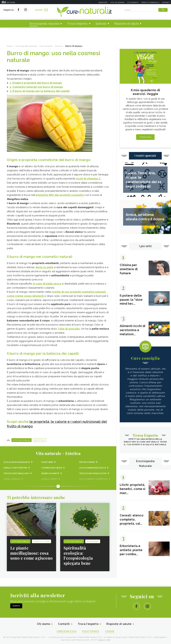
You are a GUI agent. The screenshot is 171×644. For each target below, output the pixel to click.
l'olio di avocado (69, 328)
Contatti (64, 623)
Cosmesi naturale (52, 467)
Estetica (40, 439)
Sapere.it (166, 2)
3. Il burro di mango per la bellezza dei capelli (40, 91)
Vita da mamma (117, 2)
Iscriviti (42, 10)
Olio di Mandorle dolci (93, 467)
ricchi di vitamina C (88, 178)
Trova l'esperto (77, 24)
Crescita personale (150, 2)
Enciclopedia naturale (44, 24)
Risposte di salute (127, 24)
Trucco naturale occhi (93, 472)
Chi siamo (43, 623)
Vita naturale (22, 439)
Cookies (110, 631)
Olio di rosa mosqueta (17, 461)
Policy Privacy (91, 631)
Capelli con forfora (15, 467)
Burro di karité (50, 472)
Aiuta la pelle (44, 267)
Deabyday (103, 2)
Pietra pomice (87, 461)
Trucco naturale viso (17, 472)
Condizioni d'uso (67, 631)
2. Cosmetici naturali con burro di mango (36, 87)
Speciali (101, 24)
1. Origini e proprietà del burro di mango (36, 83)
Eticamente (133, 2)
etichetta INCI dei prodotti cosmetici (60, 195)
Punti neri (47, 461)
